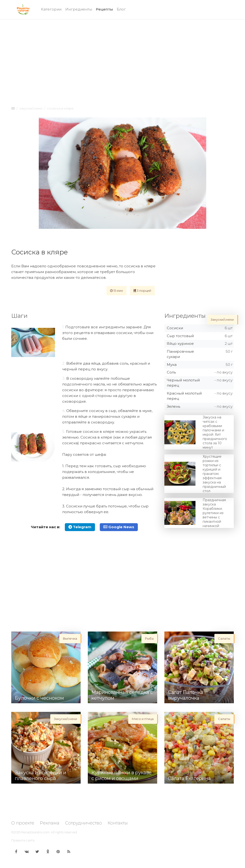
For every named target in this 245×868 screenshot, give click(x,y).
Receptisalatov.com (36, 832)
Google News (119, 527)
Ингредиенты (79, 9)
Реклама (50, 823)
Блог (121, 9)
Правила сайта (23, 840)
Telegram (80, 527)
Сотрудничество (84, 823)
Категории (51, 9)
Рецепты (105, 9)
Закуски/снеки (31, 108)
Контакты (118, 823)
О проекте (23, 823)
